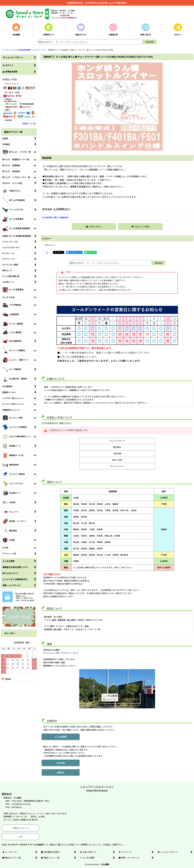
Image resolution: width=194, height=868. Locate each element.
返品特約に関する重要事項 (55, 217)
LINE (20, 837)
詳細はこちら (29, 123)
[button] (140, 227)
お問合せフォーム (20, 828)
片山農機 (105, 864)
